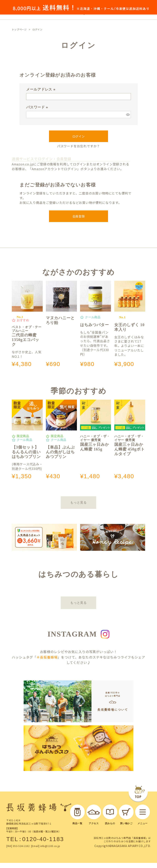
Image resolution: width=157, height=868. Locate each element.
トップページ (19, 29)
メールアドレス (42, 89)
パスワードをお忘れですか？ (78, 146)
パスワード (38, 107)
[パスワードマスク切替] (128, 115)
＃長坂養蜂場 (47, 657)
